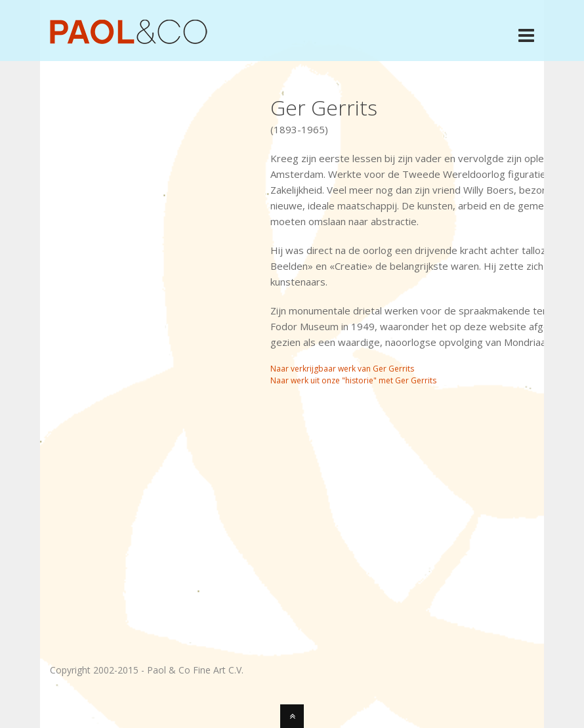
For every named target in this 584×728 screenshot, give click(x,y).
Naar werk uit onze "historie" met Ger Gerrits (353, 380)
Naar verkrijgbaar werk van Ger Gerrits (342, 369)
